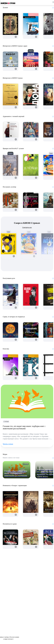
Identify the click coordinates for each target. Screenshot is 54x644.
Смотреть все (27, 227)
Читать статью (8, 444)
